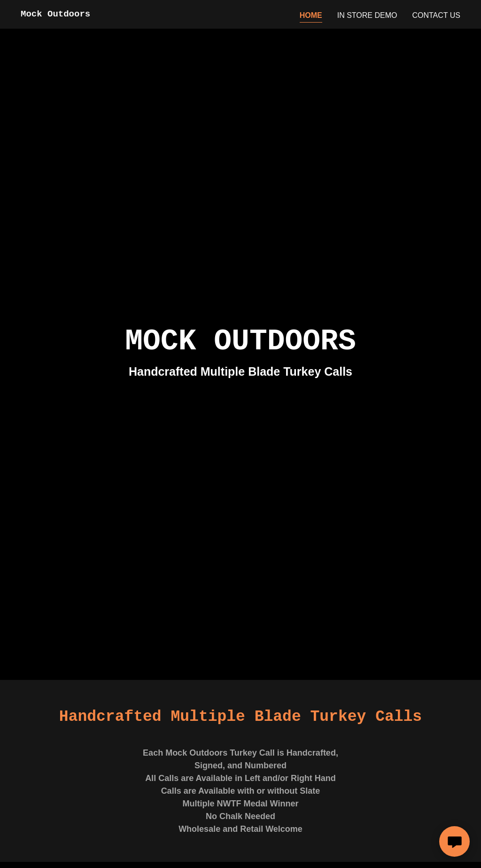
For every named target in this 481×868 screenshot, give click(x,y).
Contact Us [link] (436, 15)
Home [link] (311, 15)
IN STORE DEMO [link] (367, 15)
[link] (55, 14)
